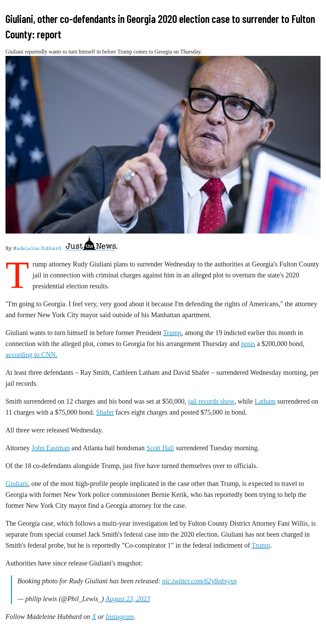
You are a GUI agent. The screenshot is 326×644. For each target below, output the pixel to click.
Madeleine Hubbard (37, 249)
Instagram (120, 617)
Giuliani (17, 484)
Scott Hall (160, 448)
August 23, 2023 (128, 599)
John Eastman (51, 448)
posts (248, 344)
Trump (172, 333)
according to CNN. (32, 355)
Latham (265, 401)
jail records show (211, 401)
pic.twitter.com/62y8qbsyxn (200, 581)
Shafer (105, 412)
